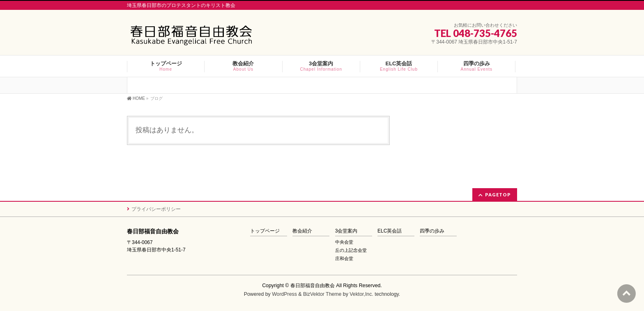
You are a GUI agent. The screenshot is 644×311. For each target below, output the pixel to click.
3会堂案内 (346, 231)
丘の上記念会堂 (351, 250)
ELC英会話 (390, 231)
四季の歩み (432, 231)
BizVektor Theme (322, 294)
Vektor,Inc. (361, 294)
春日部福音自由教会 (313, 286)
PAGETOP (498, 195)
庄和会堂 (344, 258)
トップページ (265, 231)
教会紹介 (302, 231)
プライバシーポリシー (156, 209)
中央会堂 (344, 242)
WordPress (284, 294)
